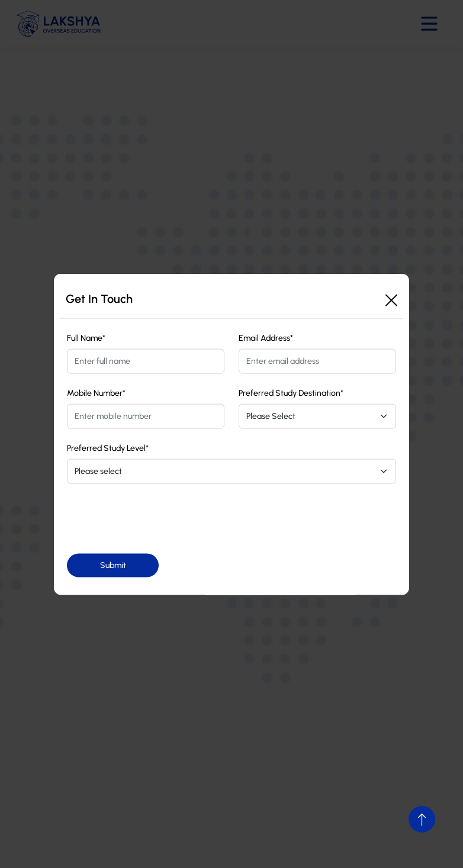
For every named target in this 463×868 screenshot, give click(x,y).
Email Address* (266, 338)
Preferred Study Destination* (291, 393)
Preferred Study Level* (108, 448)
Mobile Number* (96, 393)
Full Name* (86, 338)
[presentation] (157, 518)
